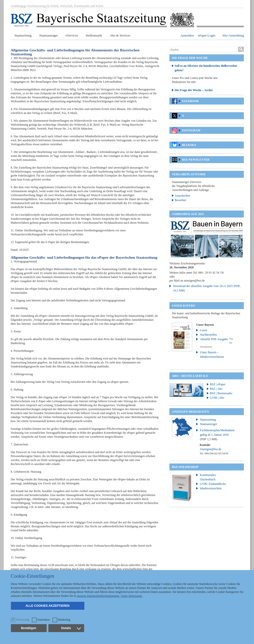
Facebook (190, 101)
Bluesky (189, 145)
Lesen (204, 330)
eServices (72, 35)
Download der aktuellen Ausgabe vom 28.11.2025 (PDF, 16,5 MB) (207, 288)
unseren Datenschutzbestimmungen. (98, 596)
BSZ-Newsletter (196, 160)
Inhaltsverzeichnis (211, 488)
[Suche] (203, 50)
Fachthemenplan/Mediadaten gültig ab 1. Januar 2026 (217, 435)
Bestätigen (29, 628)
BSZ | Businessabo (221, 393)
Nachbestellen (208, 335)
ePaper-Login (206, 35)
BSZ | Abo (216, 389)
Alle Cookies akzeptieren (48, 606)
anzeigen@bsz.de (194, 281)
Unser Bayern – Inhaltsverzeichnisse (212, 355)
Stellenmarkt (94, 35)
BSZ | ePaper (218, 384)
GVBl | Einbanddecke (213, 484)
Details (71, 628)
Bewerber (180, 200)
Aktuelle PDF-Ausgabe (214, 339)
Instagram (191, 130)
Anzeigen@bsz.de (210, 449)
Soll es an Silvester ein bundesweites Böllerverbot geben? (206, 68)
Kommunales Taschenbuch (208, 477)
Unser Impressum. (132, 596)
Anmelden (187, 35)
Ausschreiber (182, 196)
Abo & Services (120, 35)
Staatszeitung (23, 35)
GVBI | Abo (217, 398)
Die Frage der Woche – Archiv (194, 90)
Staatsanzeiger (48, 35)
